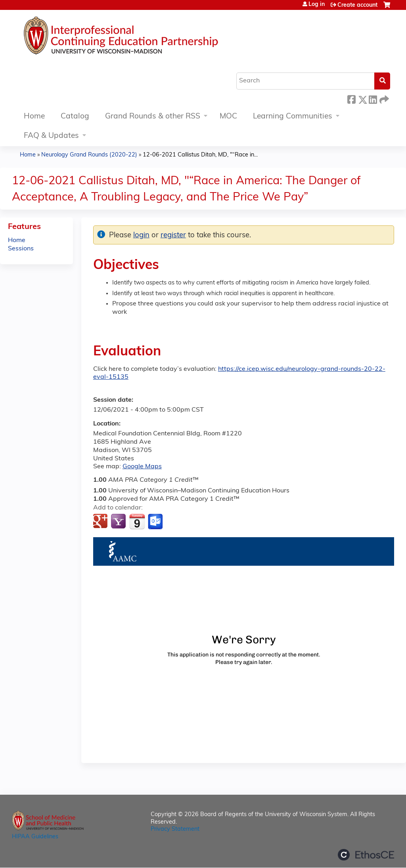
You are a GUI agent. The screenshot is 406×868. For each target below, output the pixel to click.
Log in (317, 5)
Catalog (75, 117)
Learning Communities (293, 117)
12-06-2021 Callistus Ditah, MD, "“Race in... (200, 155)
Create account (357, 5)
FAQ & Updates (51, 136)
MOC (228, 117)
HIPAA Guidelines (35, 837)
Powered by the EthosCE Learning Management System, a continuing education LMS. (366, 855)
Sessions (21, 249)
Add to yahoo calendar (119, 522)
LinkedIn (373, 98)
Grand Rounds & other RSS (153, 117)
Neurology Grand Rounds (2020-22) (89, 155)
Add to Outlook (156, 522)
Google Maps (142, 467)
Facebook (351, 98)
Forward (383, 98)
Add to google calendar (101, 522)
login (141, 236)
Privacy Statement (175, 829)
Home (34, 117)
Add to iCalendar (137, 521)
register (173, 236)
